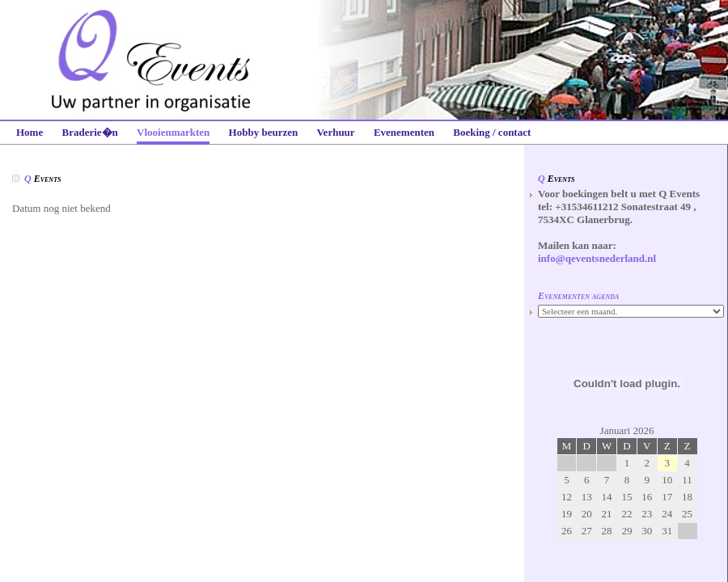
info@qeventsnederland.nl (597, 258)
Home (30, 132)
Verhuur (335, 132)
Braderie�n (89, 132)
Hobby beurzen (264, 132)
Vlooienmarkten (173, 132)
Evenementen (404, 132)
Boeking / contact (492, 132)
